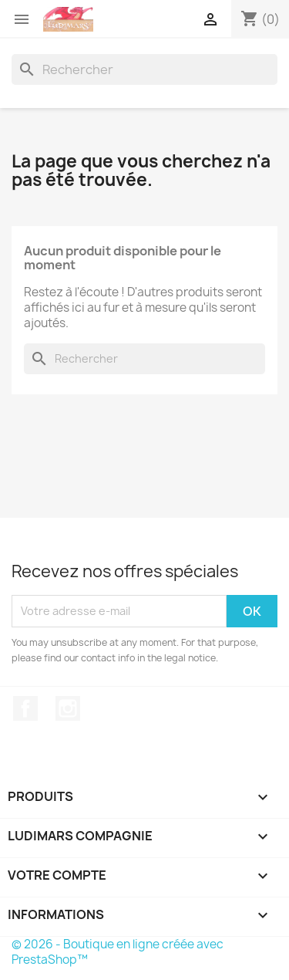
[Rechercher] (144, 69)
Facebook (25, 708)
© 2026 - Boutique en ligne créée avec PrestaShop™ (118, 952)
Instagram (68, 708)
